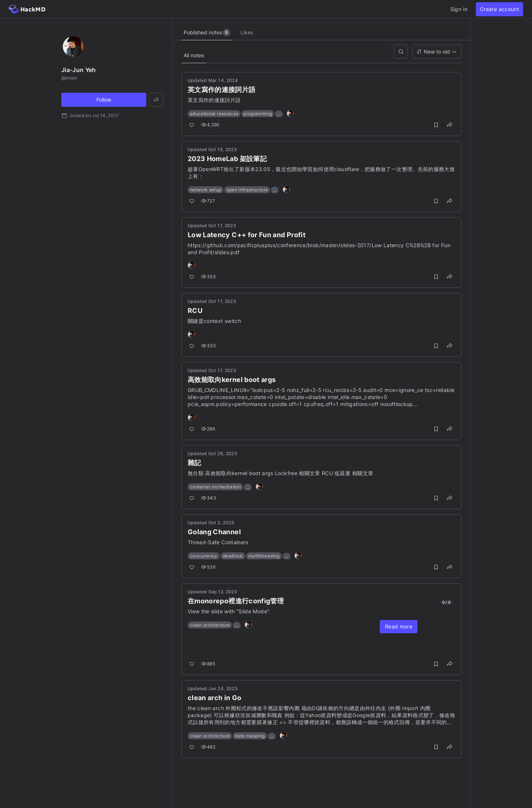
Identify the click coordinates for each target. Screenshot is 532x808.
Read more (399, 626)
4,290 (210, 125)
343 (209, 498)
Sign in (459, 9)
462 (208, 747)
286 (208, 429)
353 (208, 277)
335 (208, 346)
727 (208, 201)
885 (208, 664)
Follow (104, 100)
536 (208, 567)
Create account (499, 9)
